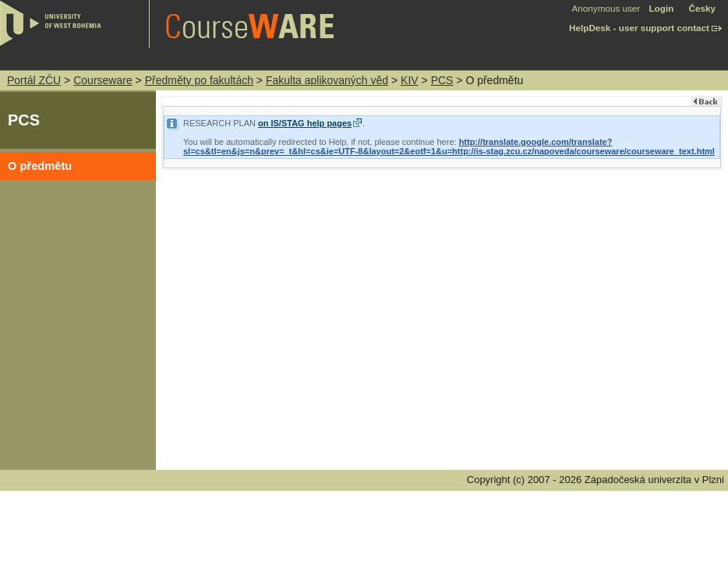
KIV (410, 80)
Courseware (102, 80)
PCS (442, 80)
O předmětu (40, 166)
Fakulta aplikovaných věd (327, 80)
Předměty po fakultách (199, 80)
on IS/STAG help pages (305, 123)
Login (661, 8)
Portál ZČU (34, 80)
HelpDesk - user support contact (639, 28)
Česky (702, 8)
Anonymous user (608, 8)
